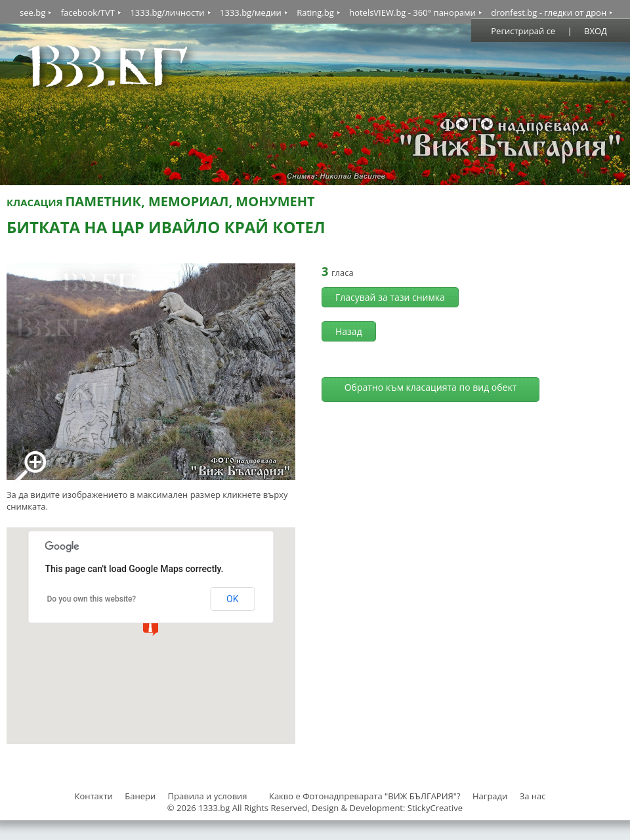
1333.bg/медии (251, 12)
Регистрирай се (523, 31)
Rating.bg (315, 12)
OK (232, 599)
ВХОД (596, 31)
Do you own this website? (92, 599)
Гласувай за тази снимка (390, 297)
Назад (349, 331)
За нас (533, 796)
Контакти (93, 796)
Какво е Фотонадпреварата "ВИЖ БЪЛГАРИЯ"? (365, 796)
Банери (141, 796)
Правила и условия (208, 796)
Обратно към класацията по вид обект (431, 387)
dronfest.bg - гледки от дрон (549, 12)
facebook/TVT (88, 12)
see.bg (32, 12)
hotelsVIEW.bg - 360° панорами (412, 12)
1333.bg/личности (167, 12)
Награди (490, 796)
